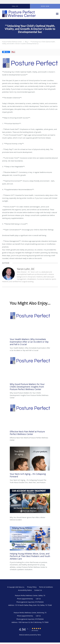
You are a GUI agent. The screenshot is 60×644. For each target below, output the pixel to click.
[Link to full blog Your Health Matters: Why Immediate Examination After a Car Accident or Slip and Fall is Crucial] (30, 329)
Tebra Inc (21, 587)
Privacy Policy (32, 587)
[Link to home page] (25, 14)
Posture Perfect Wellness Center (12, 42)
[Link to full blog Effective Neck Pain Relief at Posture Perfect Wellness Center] (30, 420)
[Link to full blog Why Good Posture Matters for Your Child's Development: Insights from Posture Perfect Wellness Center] (30, 374)
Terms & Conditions (46, 587)
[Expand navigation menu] (57, 14)
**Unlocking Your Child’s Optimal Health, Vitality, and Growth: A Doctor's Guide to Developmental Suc (29, 43)
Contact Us (38, 590)
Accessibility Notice (25, 590)
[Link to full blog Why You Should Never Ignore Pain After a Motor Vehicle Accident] (30, 503)
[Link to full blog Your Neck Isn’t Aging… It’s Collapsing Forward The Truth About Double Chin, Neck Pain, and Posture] (30, 463)
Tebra (39, 635)
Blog (26, 42)
